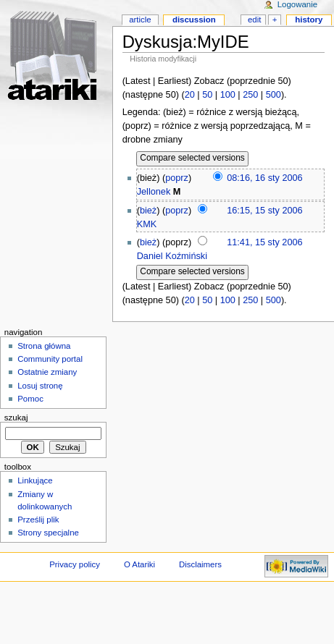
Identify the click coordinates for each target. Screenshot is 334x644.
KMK (147, 224)
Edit (254, 20)
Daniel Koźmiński (172, 256)
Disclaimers (200, 564)
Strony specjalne (48, 533)
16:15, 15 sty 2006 (264, 211)
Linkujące (35, 480)
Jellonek (154, 192)
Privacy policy (75, 564)
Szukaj (16, 418)
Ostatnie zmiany (47, 372)
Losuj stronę (40, 386)
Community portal (50, 359)
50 (207, 95)
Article (140, 20)
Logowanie (297, 4)
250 (250, 95)
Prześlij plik (38, 520)
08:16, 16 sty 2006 (264, 178)
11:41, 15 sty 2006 (264, 242)
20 (190, 95)
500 (274, 95)
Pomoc (30, 399)
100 (228, 95)
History (309, 20)
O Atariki (139, 564)
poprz (177, 178)
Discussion (194, 20)
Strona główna (44, 346)
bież (148, 211)
